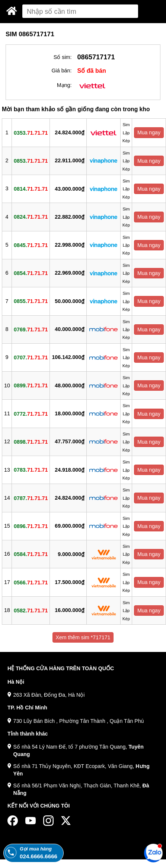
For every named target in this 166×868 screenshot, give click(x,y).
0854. (31, 273)
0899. (31, 385)
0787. (31, 498)
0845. (31, 245)
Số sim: (63, 57)
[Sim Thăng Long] (12, 11)
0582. (31, 610)
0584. (31, 554)
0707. (31, 357)
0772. (31, 413)
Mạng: (64, 85)
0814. (31, 189)
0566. (31, 582)
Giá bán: (61, 71)
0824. (31, 217)
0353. (31, 132)
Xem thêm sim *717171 (83, 637)
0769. (31, 329)
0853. (31, 160)
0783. (31, 470)
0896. (31, 526)
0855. (31, 301)
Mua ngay (149, 132)
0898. (31, 441)
